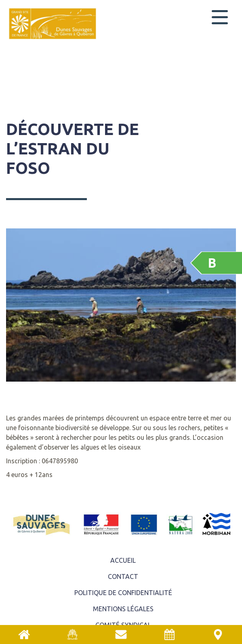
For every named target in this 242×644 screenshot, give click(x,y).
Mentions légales (123, 609)
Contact (123, 576)
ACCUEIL (123, 560)
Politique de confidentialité (123, 593)
